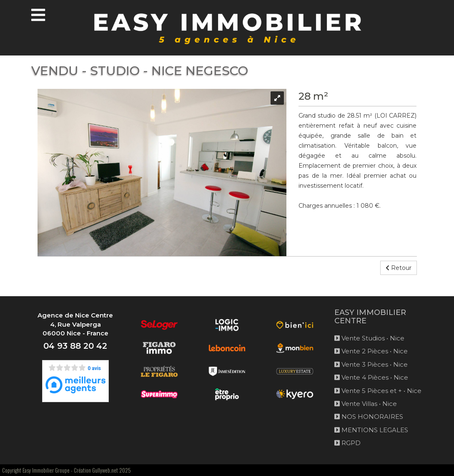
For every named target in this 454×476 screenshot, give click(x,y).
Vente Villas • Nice (366, 404)
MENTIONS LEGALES (371, 430)
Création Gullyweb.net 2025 (102, 470)
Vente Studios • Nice (369, 338)
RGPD (347, 443)
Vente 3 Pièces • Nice (371, 364)
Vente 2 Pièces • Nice (371, 351)
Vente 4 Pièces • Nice (371, 377)
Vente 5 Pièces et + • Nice (378, 391)
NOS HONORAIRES (369, 417)
